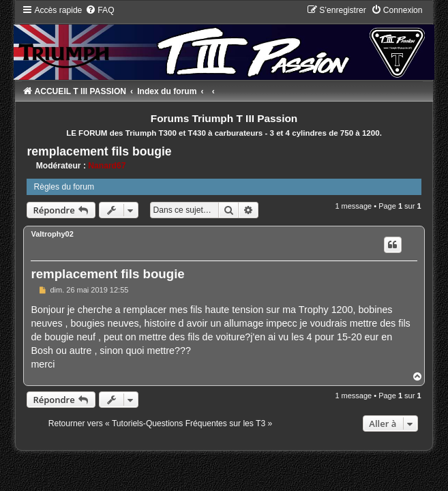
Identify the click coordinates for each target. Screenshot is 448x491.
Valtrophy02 (52, 234)
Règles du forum (64, 187)
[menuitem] (100, 10)
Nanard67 (107, 166)
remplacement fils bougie (99, 151)
